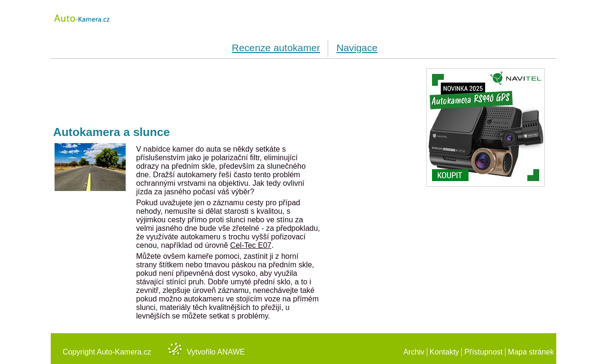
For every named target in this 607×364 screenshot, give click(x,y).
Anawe (231, 352)
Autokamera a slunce (111, 132)
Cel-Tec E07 (251, 245)
